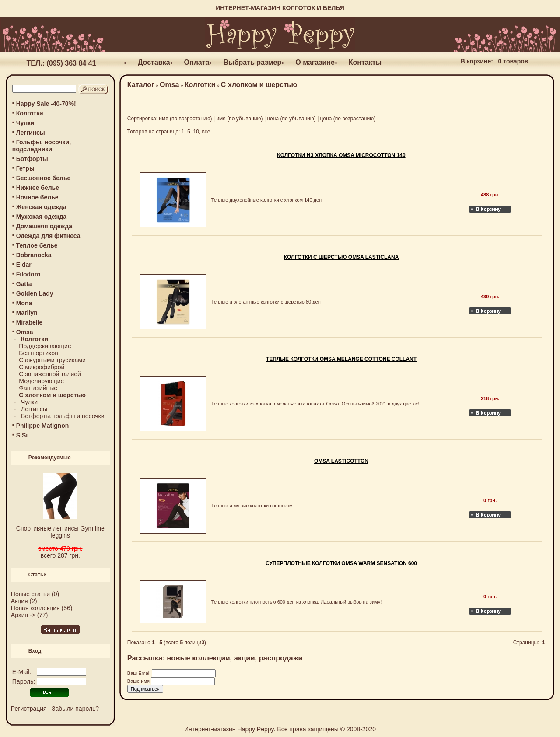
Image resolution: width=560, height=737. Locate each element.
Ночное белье (37, 197)
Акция (19, 601)
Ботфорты (32, 159)
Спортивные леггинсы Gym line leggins (60, 532)
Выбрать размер (252, 62)
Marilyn (27, 313)
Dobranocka (34, 255)
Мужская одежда (41, 217)
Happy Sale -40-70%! (46, 104)
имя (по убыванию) (239, 119)
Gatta (24, 284)
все (206, 132)
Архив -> (23, 615)
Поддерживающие (45, 346)
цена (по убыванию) (291, 119)
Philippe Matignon (43, 426)
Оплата (197, 62)
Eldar (24, 265)
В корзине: (477, 61)
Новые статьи (30, 594)
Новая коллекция (35, 608)
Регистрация (29, 709)
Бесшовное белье (44, 178)
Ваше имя (139, 681)
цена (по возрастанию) (348, 119)
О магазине (315, 62)
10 (196, 132)
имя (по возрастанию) (185, 119)
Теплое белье (37, 245)
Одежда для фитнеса (48, 236)
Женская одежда (41, 207)
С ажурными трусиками (52, 360)
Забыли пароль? (75, 709)
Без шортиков (38, 353)
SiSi (22, 435)
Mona (24, 303)
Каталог (141, 85)
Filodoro (28, 274)
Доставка (154, 62)
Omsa (169, 85)
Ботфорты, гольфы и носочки (63, 416)
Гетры (25, 168)
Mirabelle (30, 322)
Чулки (25, 123)
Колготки (30, 113)
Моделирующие (41, 381)
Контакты (365, 62)
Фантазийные (38, 388)
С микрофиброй (42, 367)
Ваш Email (140, 673)
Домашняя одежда (44, 226)
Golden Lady (35, 293)
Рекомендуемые (50, 458)
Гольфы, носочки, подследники (42, 146)
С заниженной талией (50, 374)
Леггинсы (31, 133)
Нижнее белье (38, 188)
